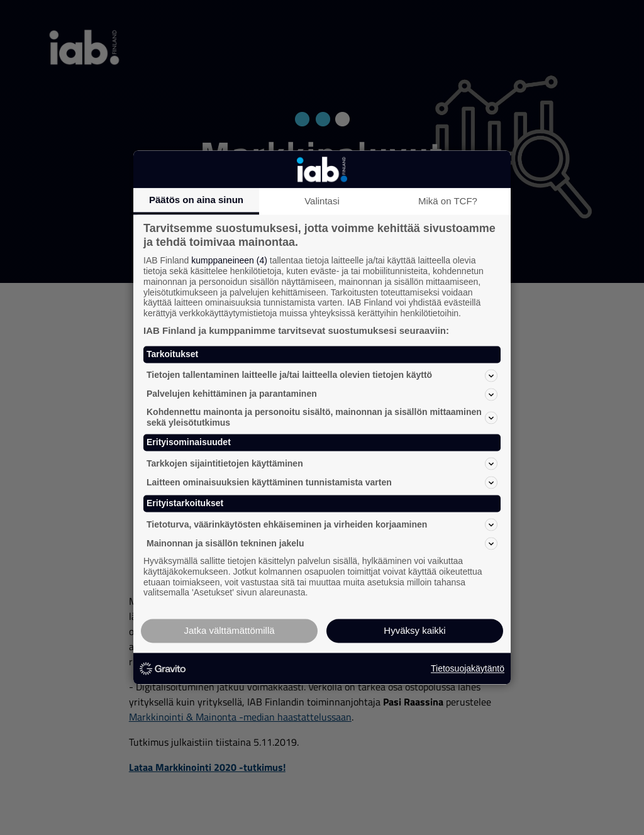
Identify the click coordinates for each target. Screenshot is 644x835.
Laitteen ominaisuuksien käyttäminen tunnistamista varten (322, 483)
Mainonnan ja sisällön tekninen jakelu (322, 543)
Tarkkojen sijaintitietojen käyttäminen (322, 464)
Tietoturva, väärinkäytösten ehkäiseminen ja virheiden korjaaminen (322, 524)
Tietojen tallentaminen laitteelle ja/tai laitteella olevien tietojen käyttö (322, 375)
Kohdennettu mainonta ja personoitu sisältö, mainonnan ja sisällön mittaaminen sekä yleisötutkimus (322, 417)
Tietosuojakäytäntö (468, 668)
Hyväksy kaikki (414, 631)
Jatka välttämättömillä (229, 631)
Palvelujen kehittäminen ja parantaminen (322, 394)
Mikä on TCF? (448, 201)
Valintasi (322, 201)
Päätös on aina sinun (196, 200)
